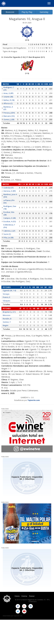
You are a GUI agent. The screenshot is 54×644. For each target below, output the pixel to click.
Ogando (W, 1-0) (9, 290)
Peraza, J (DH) (9, 113)
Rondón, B (7, 319)
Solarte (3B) (8, 97)
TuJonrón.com (34, 400)
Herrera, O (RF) (10, 191)
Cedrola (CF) (8, 188)
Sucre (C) (7, 234)
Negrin (6, 325)
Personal (32, 596)
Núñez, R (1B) (9, 100)
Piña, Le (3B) (8, 238)
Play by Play (27, 12)
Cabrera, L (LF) (9, 231)
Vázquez (7, 301)
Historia (17, 596)
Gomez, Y (7, 322)
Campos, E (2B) (10, 218)
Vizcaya (6, 294)
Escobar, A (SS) (10, 221)
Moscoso (7, 315)
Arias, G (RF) (8, 93)
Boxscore (10, 12)
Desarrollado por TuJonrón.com (13, 616)
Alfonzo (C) (8, 103)
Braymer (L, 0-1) (9, 312)
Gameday (44, 12)
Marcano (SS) (9, 116)
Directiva (24, 596)
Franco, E (7, 297)
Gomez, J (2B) (9, 119)
